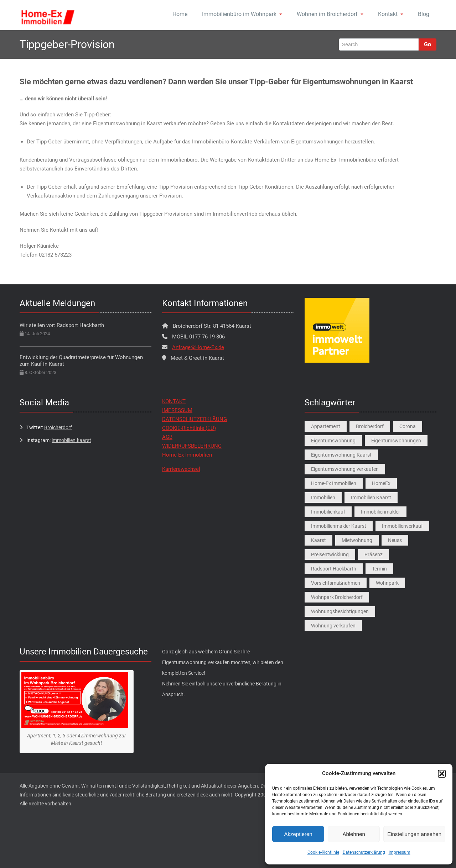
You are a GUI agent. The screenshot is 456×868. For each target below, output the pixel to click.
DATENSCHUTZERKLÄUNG (195, 419)
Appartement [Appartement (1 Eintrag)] (326, 426)
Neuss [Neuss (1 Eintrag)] (395, 540)
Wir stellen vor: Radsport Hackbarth (62, 325)
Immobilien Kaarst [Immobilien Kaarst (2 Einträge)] (371, 498)
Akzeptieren (298, 834)
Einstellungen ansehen (414, 834)
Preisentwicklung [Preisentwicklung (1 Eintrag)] (330, 554)
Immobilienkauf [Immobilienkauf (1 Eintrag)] (328, 512)
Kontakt (391, 14)
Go (427, 44)
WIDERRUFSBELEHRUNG (192, 446)
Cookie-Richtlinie (323, 852)
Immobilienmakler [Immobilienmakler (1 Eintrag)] (380, 512)
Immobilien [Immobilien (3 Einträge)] (323, 498)
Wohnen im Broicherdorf (330, 14)
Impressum (400, 852)
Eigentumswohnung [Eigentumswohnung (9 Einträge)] (333, 441)
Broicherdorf (58, 427)
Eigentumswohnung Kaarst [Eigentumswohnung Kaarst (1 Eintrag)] (341, 455)
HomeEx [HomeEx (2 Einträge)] (381, 483)
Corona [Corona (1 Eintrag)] (408, 426)
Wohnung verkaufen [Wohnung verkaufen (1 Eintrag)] (333, 626)
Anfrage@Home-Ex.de (198, 347)
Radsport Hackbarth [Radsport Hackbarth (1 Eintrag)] (334, 569)
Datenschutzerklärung (364, 852)
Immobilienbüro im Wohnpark (242, 14)
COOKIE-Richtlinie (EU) (189, 428)
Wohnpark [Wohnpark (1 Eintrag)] (387, 583)
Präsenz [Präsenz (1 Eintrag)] (374, 554)
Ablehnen (354, 834)
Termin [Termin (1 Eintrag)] (379, 569)
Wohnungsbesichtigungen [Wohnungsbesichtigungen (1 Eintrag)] (340, 611)
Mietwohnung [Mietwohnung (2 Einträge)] (357, 540)
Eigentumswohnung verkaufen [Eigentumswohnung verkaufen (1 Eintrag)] (345, 469)
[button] (442, 774)
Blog (424, 14)
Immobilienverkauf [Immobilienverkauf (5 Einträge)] (402, 526)
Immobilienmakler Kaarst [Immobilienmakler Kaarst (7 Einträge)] (339, 526)
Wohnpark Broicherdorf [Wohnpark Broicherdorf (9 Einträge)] (337, 597)
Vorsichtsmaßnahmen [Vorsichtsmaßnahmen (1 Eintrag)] (336, 583)
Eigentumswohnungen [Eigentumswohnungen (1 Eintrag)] (396, 441)
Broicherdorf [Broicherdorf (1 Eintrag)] (370, 426)
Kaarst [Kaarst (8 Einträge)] (318, 540)
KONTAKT (174, 401)
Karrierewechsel (181, 469)
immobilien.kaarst (71, 440)
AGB (167, 437)
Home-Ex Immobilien (187, 455)
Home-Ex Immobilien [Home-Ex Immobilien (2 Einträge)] (334, 483)
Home (180, 14)
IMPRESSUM (177, 410)
